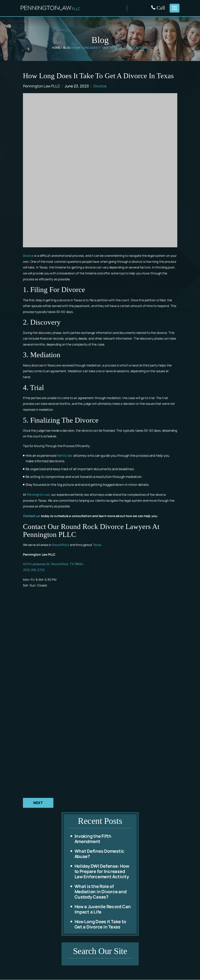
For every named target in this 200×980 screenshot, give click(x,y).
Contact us (31, 516)
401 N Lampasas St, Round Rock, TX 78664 (53, 564)
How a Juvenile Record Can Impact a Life (103, 909)
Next (38, 803)
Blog (67, 48)
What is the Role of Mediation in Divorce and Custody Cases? (101, 892)
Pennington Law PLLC (41, 86)
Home (56, 48)
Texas (97, 545)
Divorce (100, 86)
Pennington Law (38, 495)
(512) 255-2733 (34, 570)
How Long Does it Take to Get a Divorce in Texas (100, 924)
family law (65, 456)
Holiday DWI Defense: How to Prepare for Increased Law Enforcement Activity (102, 872)
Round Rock (61, 545)
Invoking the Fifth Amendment (93, 839)
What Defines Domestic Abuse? (100, 854)
